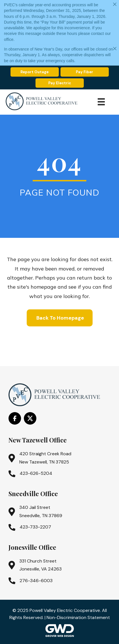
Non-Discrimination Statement (78, 617)
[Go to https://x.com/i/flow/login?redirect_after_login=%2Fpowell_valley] (30, 418)
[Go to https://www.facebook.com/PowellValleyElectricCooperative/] (15, 418)
